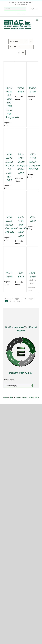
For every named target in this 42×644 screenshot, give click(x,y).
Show (15, 47)
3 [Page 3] (19, 299)
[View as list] (23, 52)
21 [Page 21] (11, 301)
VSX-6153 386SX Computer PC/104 (35, 162)
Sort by (14, 41)
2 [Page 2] (15, 299)
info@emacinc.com (21, 4)
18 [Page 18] (29, 299)
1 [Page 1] (12, 299)
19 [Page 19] (33, 299)
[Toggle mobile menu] (37, 20)
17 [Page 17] (25, 299)
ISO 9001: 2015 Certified (21, 373)
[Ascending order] (31, 41)
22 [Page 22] (14, 301)
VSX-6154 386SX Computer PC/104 (11, 225)
